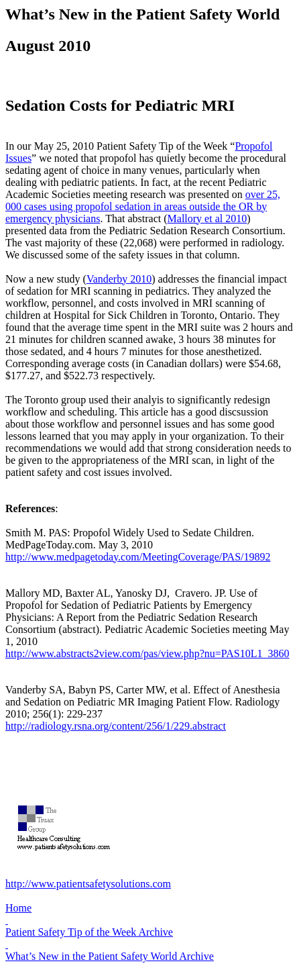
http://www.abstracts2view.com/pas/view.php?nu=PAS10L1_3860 (147, 653)
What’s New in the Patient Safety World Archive (110, 956)
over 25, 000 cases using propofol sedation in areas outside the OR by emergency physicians (143, 206)
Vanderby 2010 (119, 279)
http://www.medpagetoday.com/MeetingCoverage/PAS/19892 (138, 557)
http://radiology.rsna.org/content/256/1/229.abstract (116, 726)
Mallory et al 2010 (207, 218)
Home (18, 908)
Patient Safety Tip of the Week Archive (89, 932)
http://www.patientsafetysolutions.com (88, 884)
